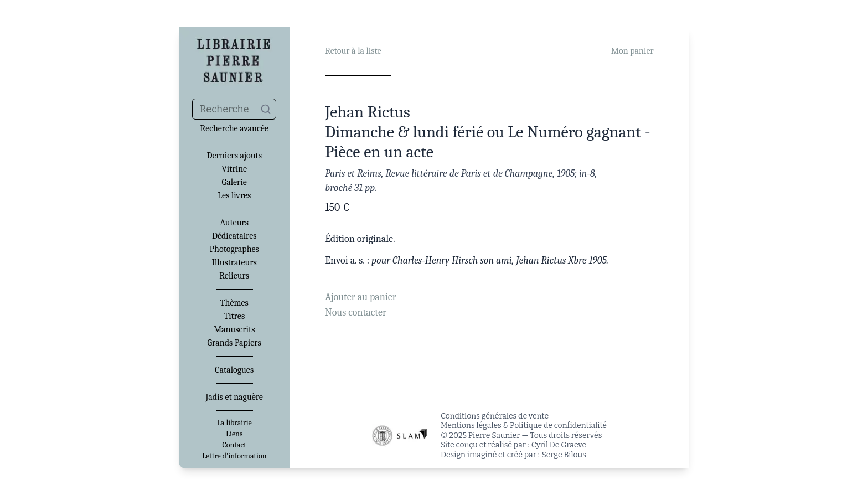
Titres (234, 316)
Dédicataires (234, 236)
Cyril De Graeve (559, 445)
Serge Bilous (564, 455)
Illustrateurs (234, 262)
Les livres (234, 195)
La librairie (234, 423)
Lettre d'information (234, 456)
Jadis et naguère (234, 397)
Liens (234, 434)
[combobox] (234, 109)
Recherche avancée (234, 128)
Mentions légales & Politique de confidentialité (524, 426)
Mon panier (632, 51)
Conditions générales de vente (495, 416)
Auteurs (234, 223)
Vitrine (234, 169)
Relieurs (234, 276)
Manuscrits (234, 329)
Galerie (234, 182)
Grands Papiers (234, 343)
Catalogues (234, 370)
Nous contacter (356, 313)
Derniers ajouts (234, 156)
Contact (234, 445)
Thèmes (234, 303)
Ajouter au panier (361, 297)
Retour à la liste (353, 51)
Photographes (234, 249)
